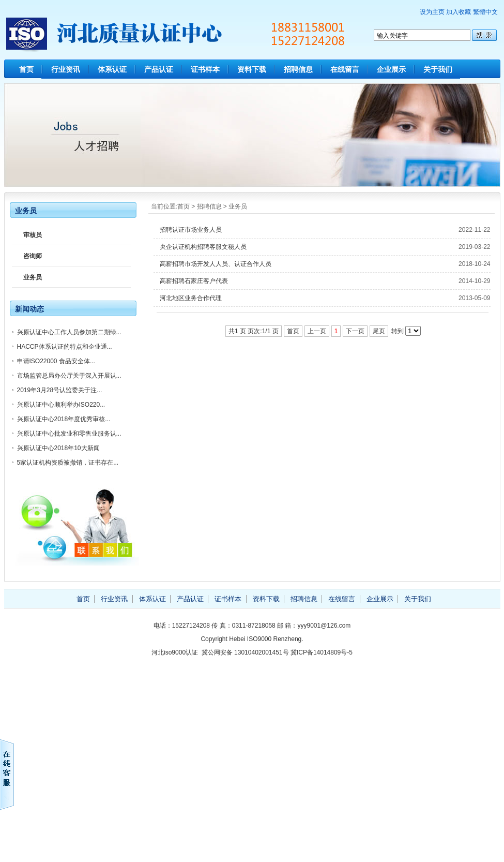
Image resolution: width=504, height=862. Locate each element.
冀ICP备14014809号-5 (322, 652)
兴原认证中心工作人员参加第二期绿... (69, 332)
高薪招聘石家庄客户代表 (194, 281)
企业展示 (391, 69)
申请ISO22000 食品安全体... (56, 361)
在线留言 (345, 69)
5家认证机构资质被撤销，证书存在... (68, 463)
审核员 (33, 235)
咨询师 (33, 256)
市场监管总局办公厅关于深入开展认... (69, 376)
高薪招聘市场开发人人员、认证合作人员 (216, 264)
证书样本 (205, 69)
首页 (26, 69)
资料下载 (252, 69)
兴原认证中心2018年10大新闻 (58, 448)
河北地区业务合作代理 (191, 298)
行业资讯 (66, 69)
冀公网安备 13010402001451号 (245, 652)
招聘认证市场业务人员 (191, 230)
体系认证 (112, 69)
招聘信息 (298, 69)
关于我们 (438, 69)
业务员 (238, 206)
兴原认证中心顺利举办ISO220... (61, 405)
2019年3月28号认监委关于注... (60, 390)
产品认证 (159, 69)
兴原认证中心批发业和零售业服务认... (69, 434)
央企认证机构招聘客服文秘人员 (203, 247)
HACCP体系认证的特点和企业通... (65, 347)
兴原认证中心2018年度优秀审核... (64, 419)
